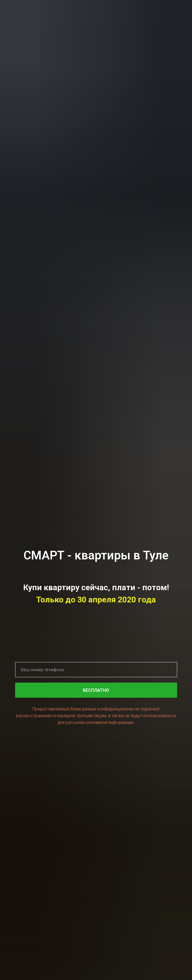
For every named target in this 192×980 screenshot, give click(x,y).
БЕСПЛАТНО (130, 690)
